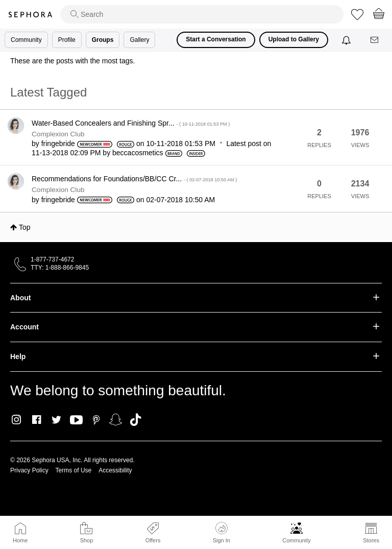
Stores (371, 540)
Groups (103, 40)
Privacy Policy (29, 470)
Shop (87, 540)
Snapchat (116, 420)
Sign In (222, 533)
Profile (67, 40)
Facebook (36, 420)
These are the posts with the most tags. (72, 61)
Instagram (17, 420)
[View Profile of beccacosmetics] (138, 153)
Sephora (30, 15)
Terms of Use (74, 470)
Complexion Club (58, 134)
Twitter (56, 420)
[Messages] (375, 40)
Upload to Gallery (294, 39)
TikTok (136, 420)
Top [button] (25, 227)
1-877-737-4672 (52, 259)
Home (20, 540)
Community (297, 540)
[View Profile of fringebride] (58, 144)
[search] (202, 14)
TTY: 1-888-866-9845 (60, 268)
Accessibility (115, 470)
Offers (153, 540)
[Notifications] (347, 40)
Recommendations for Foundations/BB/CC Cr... (134, 179)
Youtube (76, 420)
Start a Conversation (216, 39)
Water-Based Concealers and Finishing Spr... (131, 123)
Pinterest (96, 420)
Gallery (139, 40)
